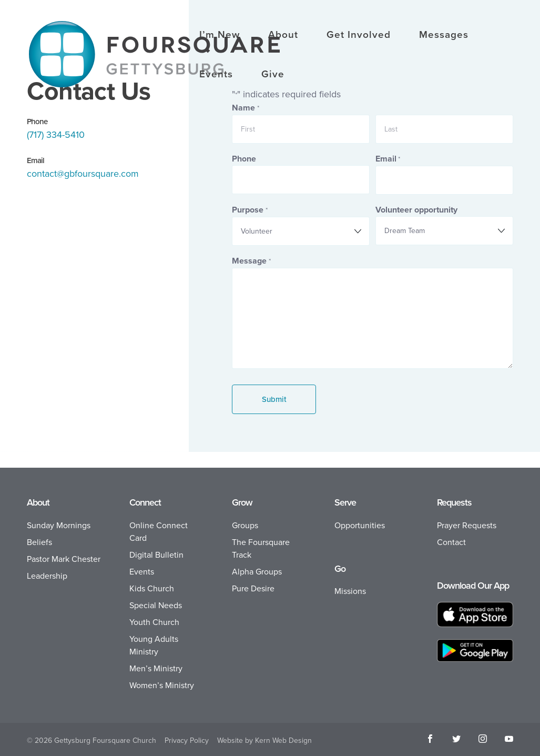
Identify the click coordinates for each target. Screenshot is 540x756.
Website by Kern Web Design (264, 740)
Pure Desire (253, 588)
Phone (244, 159)
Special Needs (156, 605)
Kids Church (152, 588)
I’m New (220, 36)
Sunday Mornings (59, 525)
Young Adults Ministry (154, 645)
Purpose (249, 210)
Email (388, 159)
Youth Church (154, 622)
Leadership (47, 576)
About (283, 36)
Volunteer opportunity (416, 210)
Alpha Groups (257, 572)
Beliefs (39, 542)
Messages (444, 36)
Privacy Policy (187, 740)
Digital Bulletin (156, 555)
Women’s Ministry (162, 685)
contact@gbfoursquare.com (83, 174)
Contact (451, 542)
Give (273, 75)
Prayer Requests (467, 525)
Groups (245, 525)
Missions (350, 591)
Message (251, 261)
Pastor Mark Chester (64, 559)
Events (216, 75)
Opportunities (360, 525)
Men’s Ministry (156, 668)
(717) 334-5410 (56, 135)
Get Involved (359, 36)
